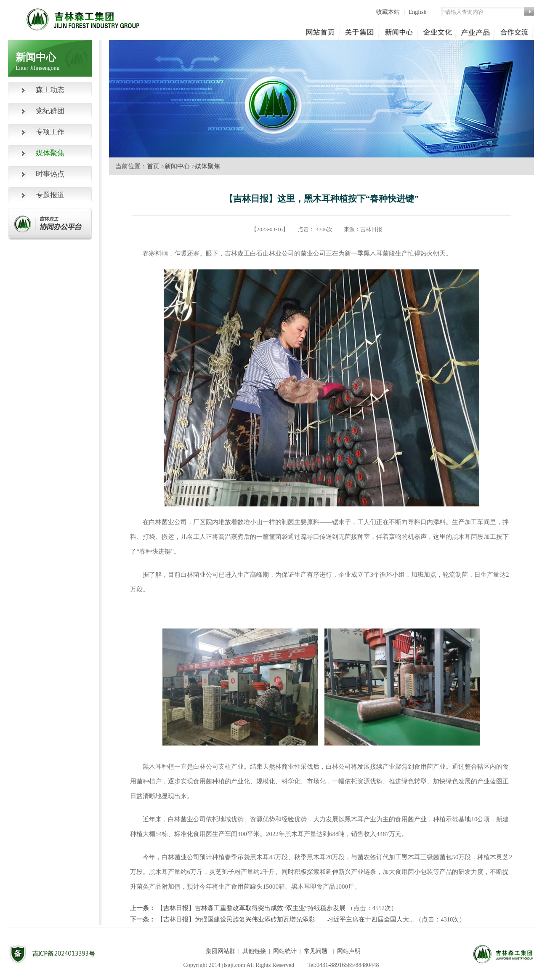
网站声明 (349, 951)
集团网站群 (221, 951)
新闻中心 (177, 166)
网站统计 (285, 951)
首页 (153, 166)
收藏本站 (389, 12)
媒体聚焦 (207, 166)
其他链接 (254, 951)
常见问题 (316, 951)
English (418, 12)
